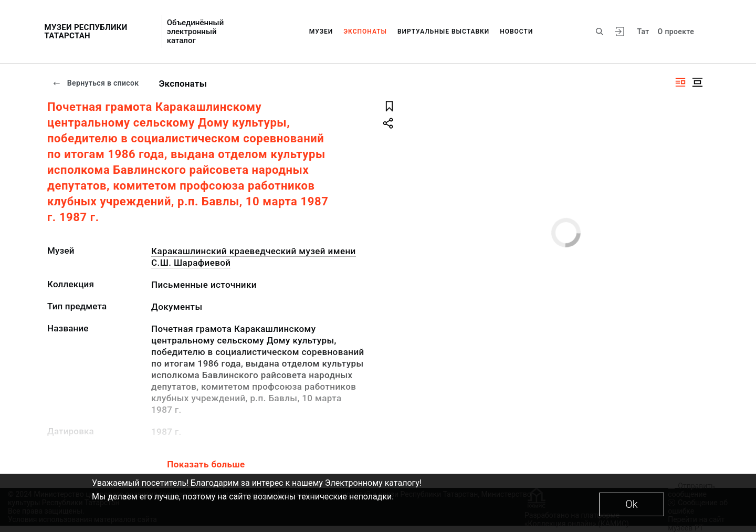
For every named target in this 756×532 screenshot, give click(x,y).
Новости (516, 32)
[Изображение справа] (680, 82)
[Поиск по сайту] (600, 32)
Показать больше (206, 464)
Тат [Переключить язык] (643, 32)
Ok (631, 504)
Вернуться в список (96, 83)
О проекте (676, 32)
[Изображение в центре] (697, 82)
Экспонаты (365, 32)
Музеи (321, 32)
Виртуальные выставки (443, 32)
